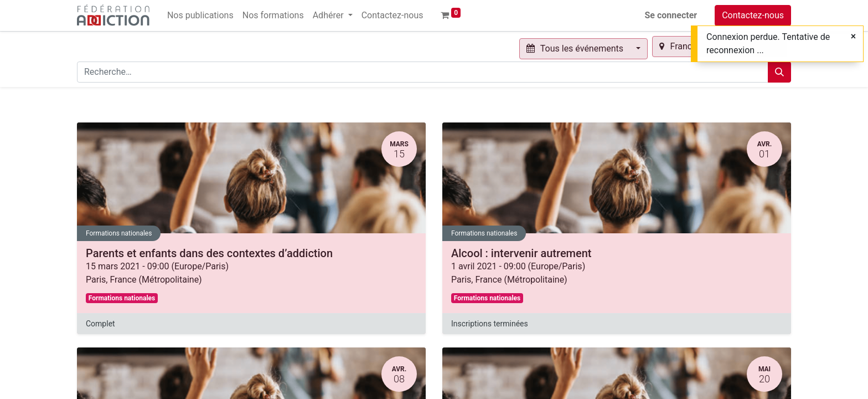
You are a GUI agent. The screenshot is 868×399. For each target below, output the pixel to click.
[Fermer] (853, 37)
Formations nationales (119, 233)
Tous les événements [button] (576, 48)
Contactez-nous (753, 15)
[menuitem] (200, 16)
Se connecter (671, 15)
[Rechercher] (779, 72)
